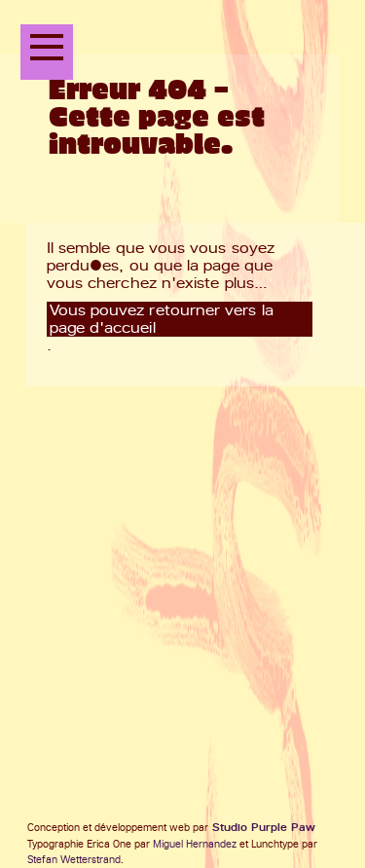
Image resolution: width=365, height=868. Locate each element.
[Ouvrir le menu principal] (47, 52)
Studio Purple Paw (264, 827)
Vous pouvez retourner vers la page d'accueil (162, 319)
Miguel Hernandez (195, 844)
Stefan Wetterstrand (74, 860)
